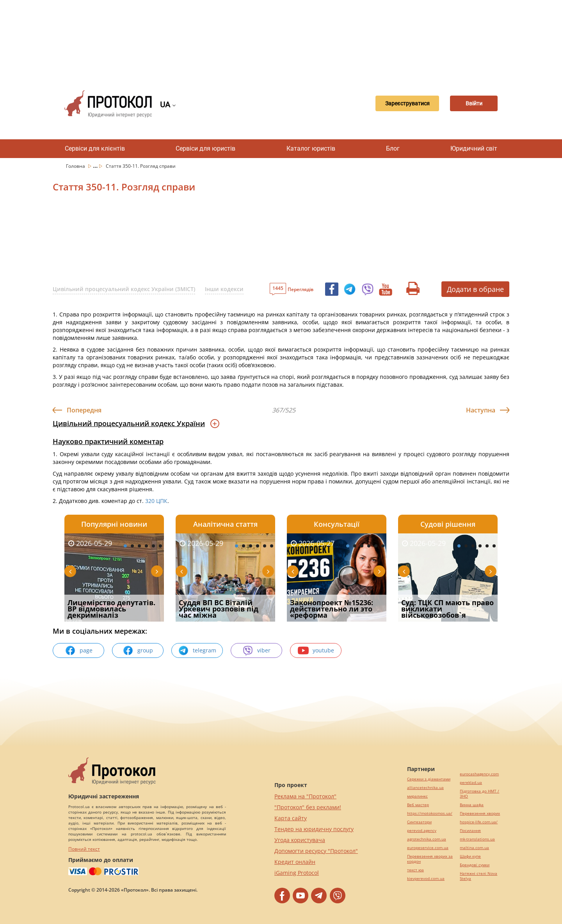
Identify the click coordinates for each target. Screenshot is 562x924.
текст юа (415, 870)
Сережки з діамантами (429, 779)
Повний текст (84, 849)
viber (256, 650)
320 (150, 501)
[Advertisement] (281, 39)
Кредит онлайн (295, 862)
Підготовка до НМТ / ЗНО (479, 794)
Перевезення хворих (480, 813)
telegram (197, 650)
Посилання (470, 831)
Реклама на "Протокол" (305, 796)
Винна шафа (472, 805)
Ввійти (470, 104)
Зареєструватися (396, 104)
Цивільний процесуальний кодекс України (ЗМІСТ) (124, 289)
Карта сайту (291, 818)
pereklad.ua (471, 783)
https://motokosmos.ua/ (430, 813)
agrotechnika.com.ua (427, 839)
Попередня (84, 410)
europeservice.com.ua (428, 848)
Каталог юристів (311, 148)
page (79, 650)
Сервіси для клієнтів (95, 148)
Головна (76, 166)
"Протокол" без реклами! (308, 807)
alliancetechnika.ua (425, 788)
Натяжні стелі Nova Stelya (478, 876)
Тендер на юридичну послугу (314, 829)
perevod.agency (422, 831)
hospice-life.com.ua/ (479, 822)
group (138, 650)
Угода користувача (300, 840)
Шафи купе (470, 856)
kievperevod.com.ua (426, 879)
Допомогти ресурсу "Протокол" (316, 851)
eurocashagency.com (479, 774)
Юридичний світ (474, 148)
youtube (316, 650)
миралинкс (417, 796)
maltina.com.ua (474, 848)
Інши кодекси (224, 289)
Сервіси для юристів (205, 148)
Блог (393, 148)
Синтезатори (419, 822)
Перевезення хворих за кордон (430, 859)
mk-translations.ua (477, 839)
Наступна (481, 410)
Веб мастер (418, 805)
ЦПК (162, 501)
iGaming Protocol (297, 873)
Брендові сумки (475, 865)
